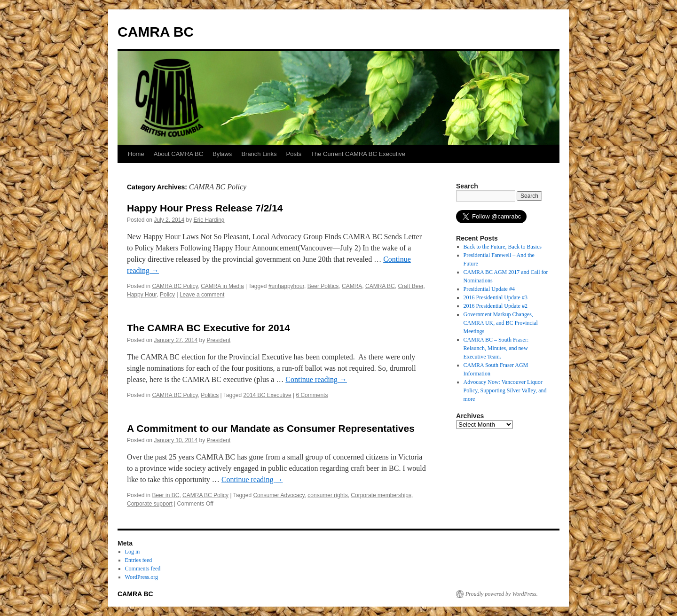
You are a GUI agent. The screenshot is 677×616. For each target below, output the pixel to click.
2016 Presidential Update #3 (496, 297)
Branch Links (259, 154)
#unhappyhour (286, 286)
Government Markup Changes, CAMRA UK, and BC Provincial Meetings (501, 323)
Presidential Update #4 (489, 289)
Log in (133, 552)
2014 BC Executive (268, 395)
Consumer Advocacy (279, 495)
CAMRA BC (156, 32)
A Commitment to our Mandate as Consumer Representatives (271, 428)
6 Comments (312, 395)
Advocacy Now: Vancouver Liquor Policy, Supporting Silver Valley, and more (505, 390)
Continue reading (316, 379)
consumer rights (327, 495)
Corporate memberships (381, 495)
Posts (294, 154)
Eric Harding (209, 220)
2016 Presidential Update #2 (496, 306)
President (219, 340)
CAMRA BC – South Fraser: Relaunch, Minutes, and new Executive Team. (496, 348)
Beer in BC (165, 495)
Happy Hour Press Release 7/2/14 (205, 208)
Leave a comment (202, 295)
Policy (167, 295)
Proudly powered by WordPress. (502, 594)
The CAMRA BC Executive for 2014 (209, 328)
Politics (210, 395)
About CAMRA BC (179, 154)
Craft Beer (410, 286)
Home (136, 154)
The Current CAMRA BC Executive (358, 154)
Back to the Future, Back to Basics (503, 247)
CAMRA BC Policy (175, 286)
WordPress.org (142, 577)
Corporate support (150, 504)
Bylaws (222, 154)
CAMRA (352, 286)
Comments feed (143, 569)
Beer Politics (323, 286)
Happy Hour (142, 295)
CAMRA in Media (222, 286)
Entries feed (139, 560)
